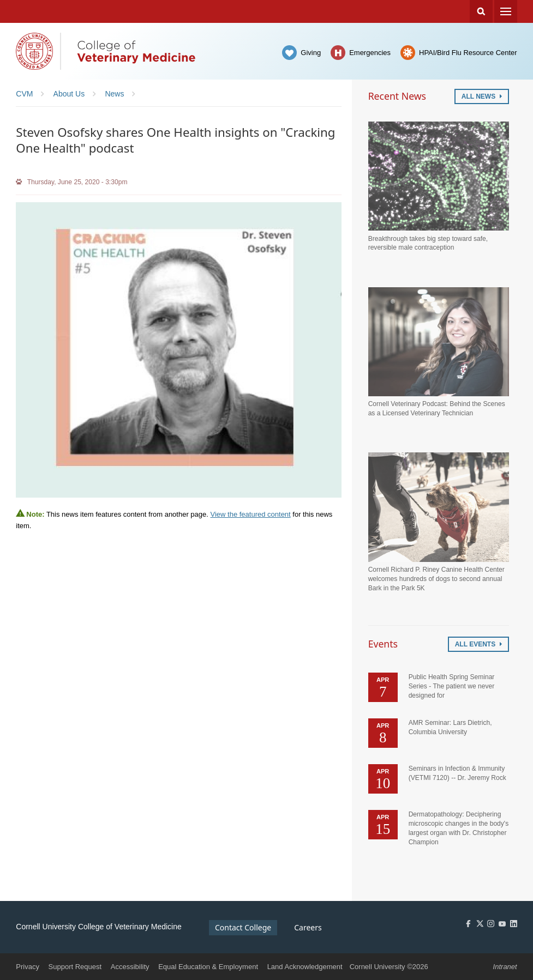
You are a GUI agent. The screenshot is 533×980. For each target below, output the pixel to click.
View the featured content (251, 514)
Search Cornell (481, 11)
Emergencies (370, 53)
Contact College (243, 927)
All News (482, 96)
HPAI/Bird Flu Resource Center (468, 53)
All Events (478, 644)
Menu (506, 11)
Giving (311, 53)
